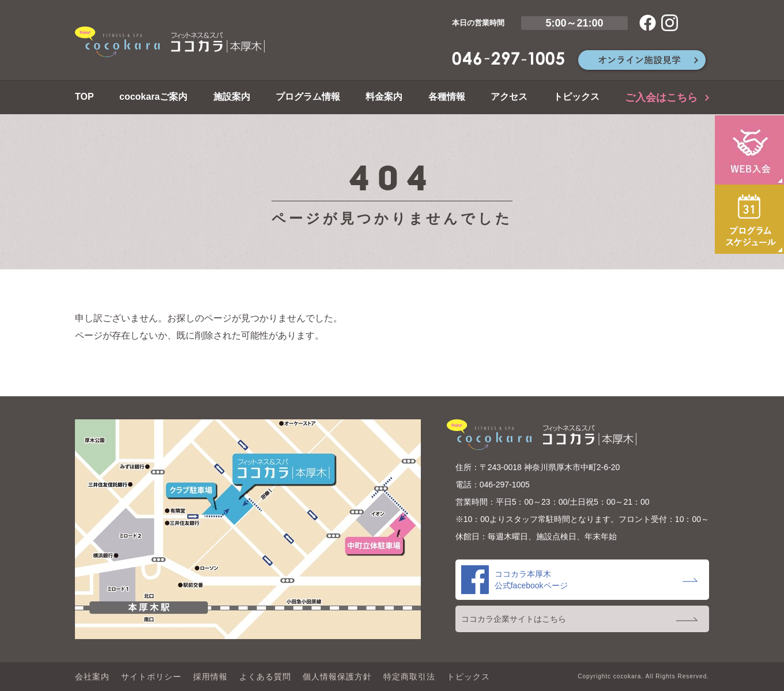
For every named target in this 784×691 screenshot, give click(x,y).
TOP (84, 97)
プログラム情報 (308, 97)
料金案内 (384, 97)
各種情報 (447, 97)
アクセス (509, 97)
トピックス (576, 97)
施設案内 (232, 97)
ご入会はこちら (661, 97)
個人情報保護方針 (337, 677)
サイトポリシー (151, 677)
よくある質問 (265, 677)
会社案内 (92, 677)
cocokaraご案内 (153, 97)
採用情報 (210, 677)
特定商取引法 (409, 677)
